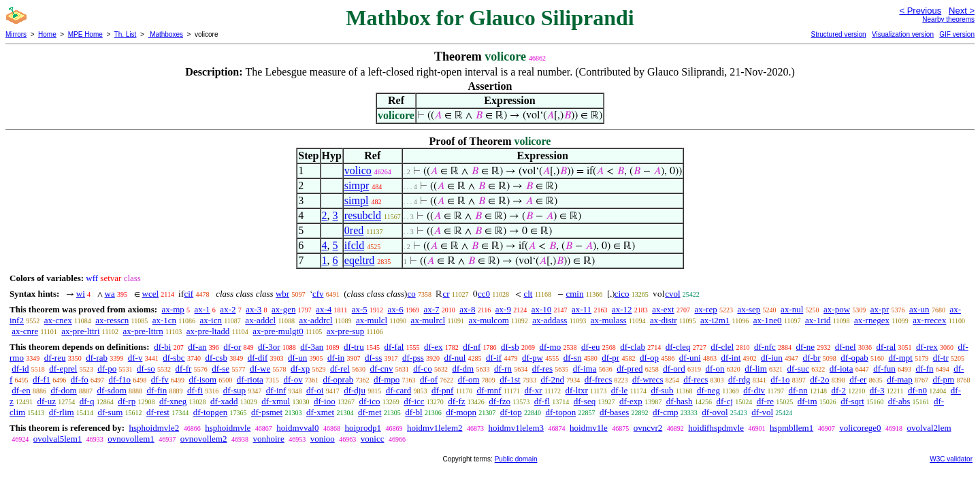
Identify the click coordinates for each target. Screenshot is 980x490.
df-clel (722, 347)
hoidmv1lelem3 (517, 428)
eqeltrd (359, 260)
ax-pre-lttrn (143, 331)
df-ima (585, 369)
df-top (511, 412)
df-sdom (111, 390)
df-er (858, 379)
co (411, 294)
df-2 (838, 390)
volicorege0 (860, 428)
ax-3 (254, 309)
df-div (754, 390)
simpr (357, 185)
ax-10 (542, 309)
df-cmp (666, 412)
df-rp (127, 401)
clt (528, 294)
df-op (649, 358)
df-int (731, 358)
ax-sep (749, 309)
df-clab (633, 347)
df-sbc (174, 358)
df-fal (394, 347)
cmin (574, 294)
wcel (151, 294)
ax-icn (210, 320)
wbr (282, 294)
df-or (232, 347)
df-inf (276, 390)
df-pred (630, 369)
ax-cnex (58, 320)
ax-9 (503, 309)
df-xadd (224, 401)
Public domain (516, 459)
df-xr (534, 390)
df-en (21, 390)
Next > (962, 11)
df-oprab (338, 379)
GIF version (957, 34)
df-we (260, 369)
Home (47, 34)
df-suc (799, 369)
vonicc (373, 439)
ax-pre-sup (346, 331)
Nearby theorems (948, 19)
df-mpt (901, 358)
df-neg (708, 390)
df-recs (696, 379)
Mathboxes (165, 34)
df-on (715, 369)
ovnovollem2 (204, 439)
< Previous (920, 11)
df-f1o (120, 379)
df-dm (463, 369)
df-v (135, 358)
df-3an (312, 347)
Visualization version (903, 34)
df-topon (560, 412)
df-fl (542, 401)
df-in (336, 358)
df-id (20, 369)
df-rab (97, 358)
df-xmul (276, 401)
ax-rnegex (872, 320)
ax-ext (663, 309)
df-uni (690, 358)
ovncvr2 (648, 428)
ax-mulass (609, 320)
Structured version (838, 34)
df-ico (369, 401)
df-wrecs (648, 379)
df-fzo (500, 401)
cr (446, 294)
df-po (107, 369)
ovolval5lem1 (58, 439)
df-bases (614, 412)
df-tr (941, 358)
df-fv (160, 379)
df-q (87, 401)
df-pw (533, 358)
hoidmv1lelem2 (435, 428)
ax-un (919, 309)
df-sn (573, 358)
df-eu (590, 347)
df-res (542, 369)
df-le (620, 390)
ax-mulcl (372, 320)
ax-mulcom (489, 320)
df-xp (300, 369)
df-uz (47, 401)
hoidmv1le (589, 428)
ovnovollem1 (131, 439)
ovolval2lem (929, 428)
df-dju (355, 390)
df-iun (772, 358)
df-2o (819, 379)
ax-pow (837, 309)
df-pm (943, 379)
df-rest (158, 412)
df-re (765, 401)
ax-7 (431, 309)
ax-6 (396, 309)
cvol (672, 294)
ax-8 (467, 309)
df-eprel (63, 369)
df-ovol (715, 412)
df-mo (550, 347)
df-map (900, 379)
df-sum (110, 412)
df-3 (877, 390)
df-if (494, 358)
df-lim (756, 369)
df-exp (631, 401)
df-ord (674, 369)
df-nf (472, 347)
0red (354, 230)
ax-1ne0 (768, 320)
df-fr (184, 369)
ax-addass (550, 320)
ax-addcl (260, 320)
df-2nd (552, 379)
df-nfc (765, 347)
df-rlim (62, 412)
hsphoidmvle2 (154, 428)
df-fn (925, 369)
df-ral (886, 347)
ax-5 (360, 309)
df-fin (157, 390)
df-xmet (320, 412)
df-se (220, 369)
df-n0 (917, 390)
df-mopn (461, 412)
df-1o (780, 379)
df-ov (293, 379)
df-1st (510, 379)
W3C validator (951, 459)
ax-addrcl (316, 320)
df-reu (55, 358)
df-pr (610, 358)
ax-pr (880, 309)
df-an (197, 347)
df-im (807, 401)
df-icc (414, 401)
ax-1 (202, 309)
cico (622, 294)
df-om (469, 379)
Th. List (126, 34)
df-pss (413, 358)
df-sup (234, 390)
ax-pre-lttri (80, 331)
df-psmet (267, 412)
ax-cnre (25, 331)
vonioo (323, 439)
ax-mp (173, 309)
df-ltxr (577, 390)
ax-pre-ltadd (208, 331)
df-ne (805, 347)
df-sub (662, 390)
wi (81, 294)
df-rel (340, 369)
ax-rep (705, 309)
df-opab (854, 358)
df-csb (216, 358)
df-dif (258, 358)
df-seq (585, 401)
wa (110, 294)
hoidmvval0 (297, 428)
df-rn (503, 369)
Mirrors (16, 34)
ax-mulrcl (428, 320)
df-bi (162, 347)
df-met (370, 412)
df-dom (63, 390)
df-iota (842, 369)
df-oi (315, 390)
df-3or (269, 347)
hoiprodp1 (362, 428)
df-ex (433, 347)
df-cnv (382, 369)
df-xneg (173, 401)
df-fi (195, 390)
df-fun (884, 369)
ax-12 (622, 309)
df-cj (724, 401)
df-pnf (443, 390)
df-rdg (739, 379)
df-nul (455, 358)
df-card (399, 390)
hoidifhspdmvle (716, 428)
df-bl (413, 412)
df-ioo (325, 401)
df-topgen (211, 412)
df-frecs (598, 379)
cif (189, 294)
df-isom (203, 379)
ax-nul (792, 309)
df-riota (250, 379)
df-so (146, 369)
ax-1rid (818, 320)
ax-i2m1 (715, 320)
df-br (812, 358)
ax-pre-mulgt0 (278, 331)
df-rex (927, 347)
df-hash (680, 401)
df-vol (762, 412)
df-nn (798, 390)
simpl (357, 200)
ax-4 (324, 309)
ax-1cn (164, 320)
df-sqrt (852, 401)
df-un (297, 358)
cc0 (484, 294)
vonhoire (268, 439)
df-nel (846, 347)
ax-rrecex (929, 320)
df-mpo (387, 379)
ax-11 (582, 309)
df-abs (899, 401)
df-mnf (489, 390)
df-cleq (678, 347)
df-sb (510, 347)
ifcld (354, 245)
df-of (429, 379)
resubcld (363, 215)
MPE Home (85, 34)
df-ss (373, 358)
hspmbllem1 (791, 428)
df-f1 (42, 379)
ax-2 (228, 309)
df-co (422, 369)
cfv (318, 294)
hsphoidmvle (228, 428)
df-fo (80, 379)
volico (358, 170)
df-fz (456, 401)
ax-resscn (112, 320)
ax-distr (664, 320)
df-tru (354, 347)
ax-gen (283, 309)
